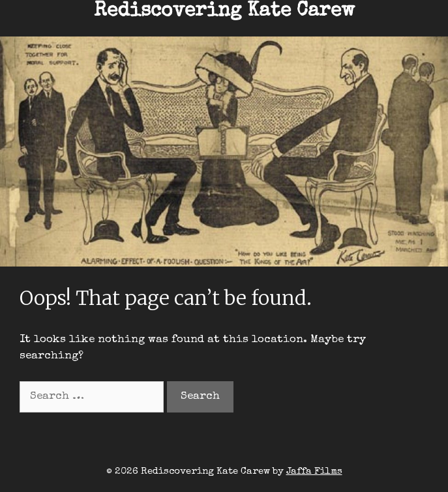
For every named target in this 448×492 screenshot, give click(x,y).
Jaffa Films (314, 471)
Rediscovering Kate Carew (224, 12)
